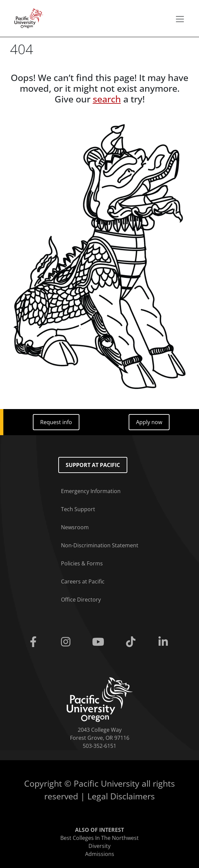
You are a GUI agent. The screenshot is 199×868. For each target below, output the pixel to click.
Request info (56, 422)
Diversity (99, 846)
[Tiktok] (132, 642)
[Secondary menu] (180, 19)
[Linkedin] (165, 642)
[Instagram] (67, 642)
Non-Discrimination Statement (100, 545)
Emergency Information (91, 491)
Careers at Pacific (83, 581)
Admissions (100, 854)
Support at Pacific (93, 465)
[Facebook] (34, 642)
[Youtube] (99, 642)
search (107, 99)
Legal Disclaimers (121, 796)
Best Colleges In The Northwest (99, 838)
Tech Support (78, 509)
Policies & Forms (82, 563)
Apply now (149, 422)
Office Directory (81, 600)
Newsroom (75, 527)
